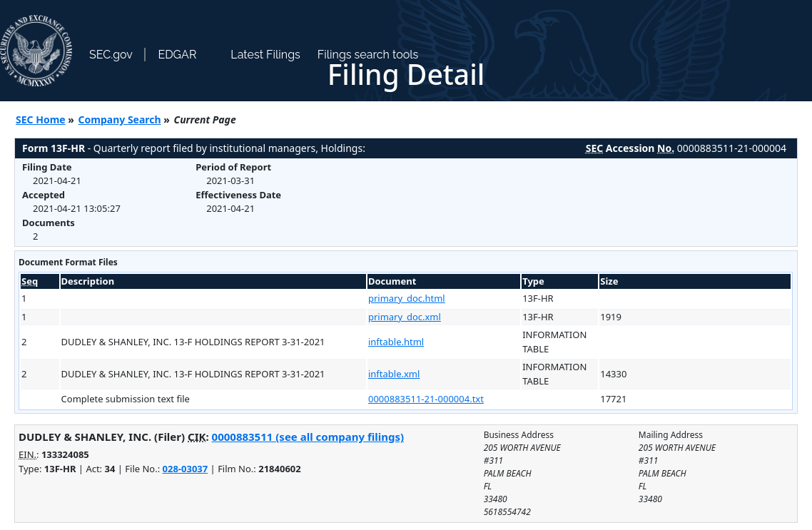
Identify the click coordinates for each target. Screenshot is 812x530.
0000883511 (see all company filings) (308, 437)
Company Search (120, 119)
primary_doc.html (407, 298)
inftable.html (396, 342)
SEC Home (41, 119)
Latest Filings (265, 55)
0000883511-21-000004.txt (426, 399)
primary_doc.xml (405, 317)
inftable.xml (394, 374)
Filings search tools (368, 55)
